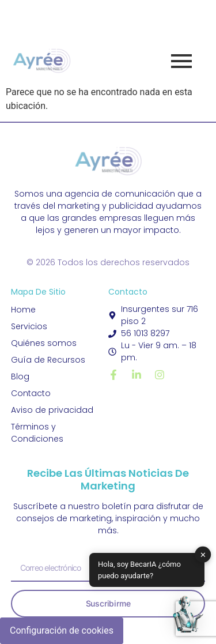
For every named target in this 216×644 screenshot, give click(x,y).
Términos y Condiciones (37, 433)
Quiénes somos (44, 343)
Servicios (29, 326)
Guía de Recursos (48, 360)
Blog (20, 376)
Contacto (31, 393)
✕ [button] (203, 554)
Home (23, 310)
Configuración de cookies (62, 630)
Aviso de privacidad (52, 410)
